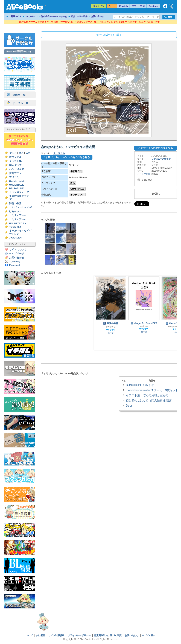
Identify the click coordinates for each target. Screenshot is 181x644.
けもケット (15, 211)
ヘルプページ (31, 16)
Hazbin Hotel (16, 181)
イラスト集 (15, 161)
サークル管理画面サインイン (20, 51)
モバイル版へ (149, 635)
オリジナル (15, 157)
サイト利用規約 (56, 635)
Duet (129, 406)
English (123, 6)
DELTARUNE (16, 188)
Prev (100, 313)
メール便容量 (144, 174)
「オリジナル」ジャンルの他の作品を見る (66, 157)
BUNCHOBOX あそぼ (140, 385)
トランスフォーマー (20, 192)
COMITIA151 (77, 189)
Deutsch (153, 6)
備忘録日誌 (76, 171)
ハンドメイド (17, 169)
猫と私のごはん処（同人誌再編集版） (150, 400)
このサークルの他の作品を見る (156, 148)
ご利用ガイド (15, 16)
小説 (19, 203)
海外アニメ (15, 173)
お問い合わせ (97, 16)
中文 (134, 6)
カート (112, 6)
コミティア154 (17, 219)
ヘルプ (29, 635)
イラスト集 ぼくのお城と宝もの (147, 395)
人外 (28, 153)
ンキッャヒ (111, 327)
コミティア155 (17, 215)
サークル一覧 (18, 103)
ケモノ (13, 153)
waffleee (144, 326)
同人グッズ (15, 165)
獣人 (21, 153)
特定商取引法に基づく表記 (108, 635)
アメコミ (14, 177)
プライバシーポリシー (79, 635)
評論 (12, 203)
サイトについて (18, 250)
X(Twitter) (15, 262)
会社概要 (40, 635)
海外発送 (54, 16)
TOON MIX (15, 227)
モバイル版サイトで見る (109, 35)
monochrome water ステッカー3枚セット (152, 390)
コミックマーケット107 (21, 207)
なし (73, 183)
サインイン (99, 6)
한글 (142, 6)
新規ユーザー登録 (79, 16)
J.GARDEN (15, 238)
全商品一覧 (16, 95)
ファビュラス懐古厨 (161, 159)
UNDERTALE (17, 185)
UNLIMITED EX (18, 223)
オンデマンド (77, 195)
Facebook (15, 265)
